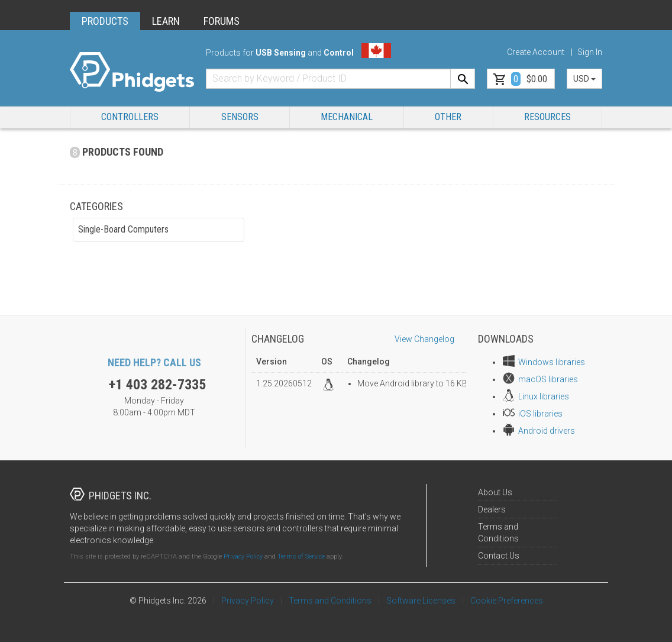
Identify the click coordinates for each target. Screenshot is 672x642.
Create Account (536, 52)
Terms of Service (301, 556)
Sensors (240, 117)
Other (448, 117)
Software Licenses (421, 601)
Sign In (590, 52)
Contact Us (499, 556)
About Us (495, 492)
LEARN (166, 21)
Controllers (130, 117)
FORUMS (222, 21)
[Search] (463, 79)
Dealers (492, 509)
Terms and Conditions (330, 601)
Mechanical (347, 117)
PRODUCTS (105, 21)
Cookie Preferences (507, 601)
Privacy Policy (243, 556)
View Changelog (424, 339)
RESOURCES (547, 117)
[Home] (132, 72)
